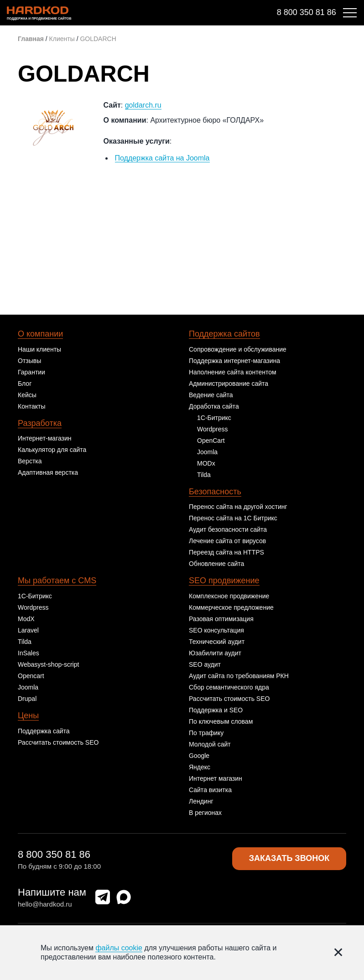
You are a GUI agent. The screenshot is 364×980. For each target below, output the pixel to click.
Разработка (40, 423)
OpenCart (211, 441)
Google (199, 756)
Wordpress (212, 429)
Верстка (30, 461)
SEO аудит (205, 664)
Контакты (31, 406)
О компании (40, 334)
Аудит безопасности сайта (228, 529)
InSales (29, 653)
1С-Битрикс (214, 418)
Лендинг (201, 801)
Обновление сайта (216, 564)
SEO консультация (216, 630)
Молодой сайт (210, 744)
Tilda (204, 475)
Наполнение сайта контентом (233, 372)
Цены (28, 716)
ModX (26, 619)
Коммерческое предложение (231, 607)
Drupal (27, 699)
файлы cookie (119, 948)
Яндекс (200, 767)
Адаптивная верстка (48, 472)
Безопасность (215, 492)
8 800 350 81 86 (307, 12)
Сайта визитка (210, 790)
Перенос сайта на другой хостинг (238, 507)
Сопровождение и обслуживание (238, 349)
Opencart (31, 676)
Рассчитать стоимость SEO (58, 742)
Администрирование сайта (229, 384)
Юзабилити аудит (215, 653)
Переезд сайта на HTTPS (226, 552)
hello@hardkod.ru (45, 904)
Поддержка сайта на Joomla (162, 158)
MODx (206, 463)
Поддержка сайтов (224, 334)
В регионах (205, 813)
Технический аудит (217, 642)
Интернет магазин (216, 778)
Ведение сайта (211, 395)
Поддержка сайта (44, 731)
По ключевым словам (221, 721)
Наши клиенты (39, 349)
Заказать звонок (289, 859)
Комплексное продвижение (229, 596)
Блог (25, 384)
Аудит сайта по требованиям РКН (239, 676)
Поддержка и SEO (216, 710)
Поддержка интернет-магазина (234, 361)
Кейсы (27, 395)
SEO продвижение (224, 581)
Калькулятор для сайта (52, 450)
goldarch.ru (143, 105)
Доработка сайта (214, 406)
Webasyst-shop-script (48, 664)
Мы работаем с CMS (57, 581)
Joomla (207, 452)
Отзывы (29, 361)
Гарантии (31, 372)
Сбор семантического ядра (229, 687)
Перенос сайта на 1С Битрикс (233, 518)
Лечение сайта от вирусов (227, 541)
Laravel (28, 630)
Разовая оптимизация (221, 619)
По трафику (206, 733)
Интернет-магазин (45, 438)
